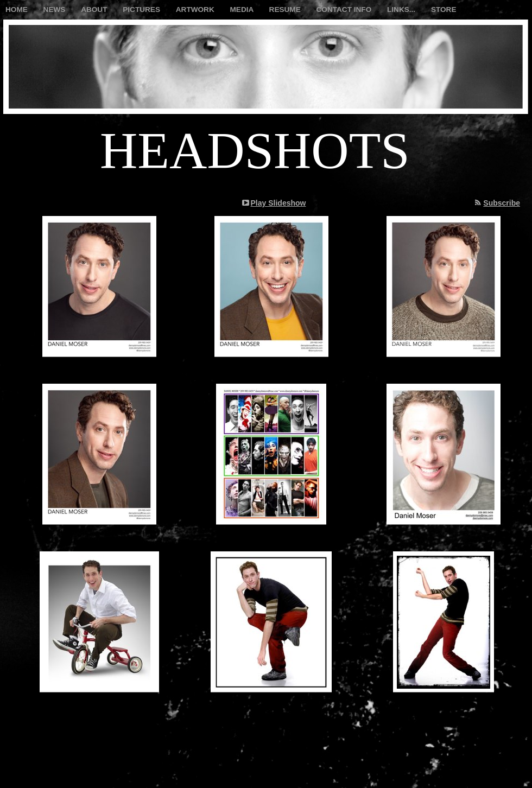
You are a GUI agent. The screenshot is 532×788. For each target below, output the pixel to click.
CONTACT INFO (345, 9)
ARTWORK (196, 9)
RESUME (286, 9)
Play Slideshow (278, 203)
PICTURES (142, 9)
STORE (444, 9)
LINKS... (402, 9)
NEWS (56, 9)
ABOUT (95, 9)
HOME (18, 9)
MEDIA (243, 9)
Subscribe (502, 203)
